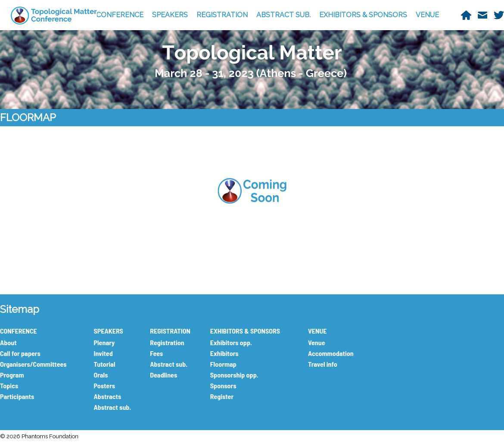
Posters (104, 385)
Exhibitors (224, 353)
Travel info (323, 364)
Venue (317, 342)
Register (222, 396)
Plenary (104, 342)
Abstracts (107, 396)
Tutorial (104, 364)
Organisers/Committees (33, 364)
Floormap (223, 364)
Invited (103, 353)
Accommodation (331, 353)
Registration (167, 342)
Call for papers (20, 353)
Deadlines (163, 375)
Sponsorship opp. (234, 375)
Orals (101, 375)
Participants (17, 396)
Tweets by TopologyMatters (459, 307)
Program (12, 375)
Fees (156, 353)
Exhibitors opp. (231, 342)
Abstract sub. (112, 407)
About (8, 342)
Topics (9, 385)
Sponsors (223, 385)
